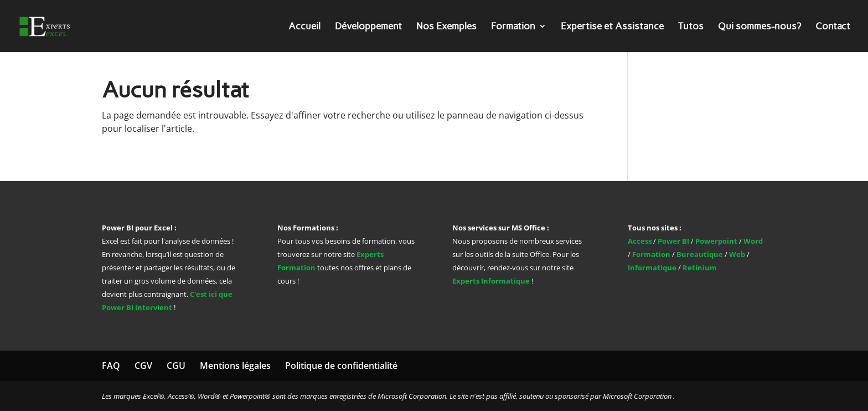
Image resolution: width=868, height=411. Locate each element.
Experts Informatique (491, 281)
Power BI (673, 241)
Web (737, 254)
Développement (368, 27)
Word (753, 241)
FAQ (111, 366)
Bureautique (700, 254)
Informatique (652, 268)
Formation (513, 27)
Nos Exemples (446, 27)
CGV (143, 366)
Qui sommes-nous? (759, 27)
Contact (833, 27)
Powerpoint (716, 241)
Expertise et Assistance (612, 27)
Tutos (691, 27)
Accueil (304, 27)
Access (640, 241)
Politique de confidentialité (341, 366)
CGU (176, 366)
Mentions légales (235, 366)
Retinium (700, 268)
